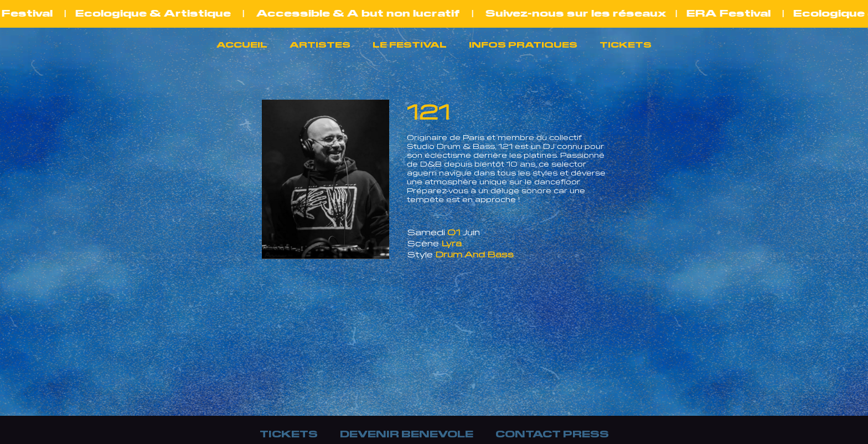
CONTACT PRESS (552, 433)
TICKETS (626, 44)
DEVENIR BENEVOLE (407, 433)
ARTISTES (320, 44)
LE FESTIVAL (410, 44)
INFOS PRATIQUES (523, 44)
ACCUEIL (242, 44)
